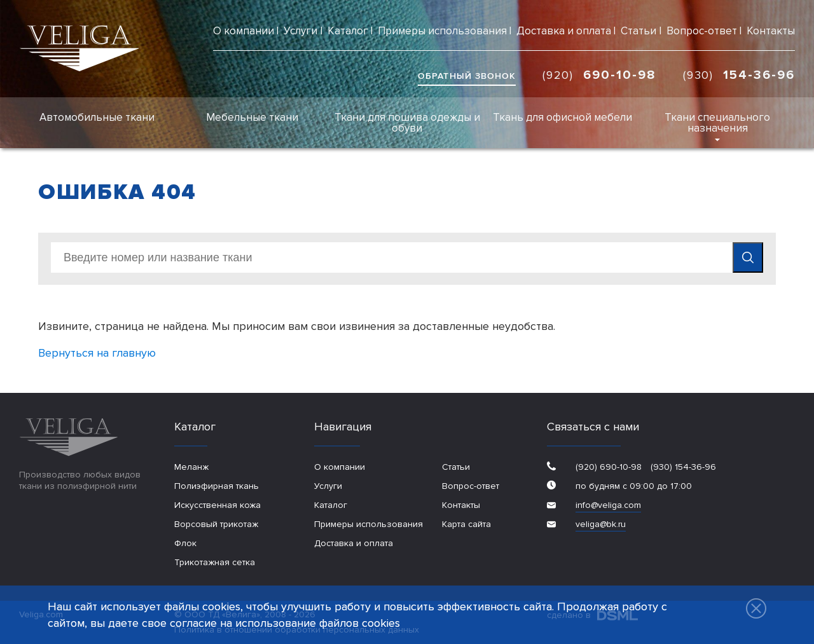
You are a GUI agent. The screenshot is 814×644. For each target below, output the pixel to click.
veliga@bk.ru (601, 524)
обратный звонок (467, 76)
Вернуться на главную (97, 353)
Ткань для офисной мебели (562, 117)
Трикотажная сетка (215, 562)
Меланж (191, 467)
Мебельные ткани (252, 117)
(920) (599, 75)
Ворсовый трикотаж (216, 524)
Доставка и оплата (564, 31)
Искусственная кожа (217, 505)
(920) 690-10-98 (609, 467)
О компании (244, 31)
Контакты (771, 31)
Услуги (300, 31)
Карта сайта (466, 524)
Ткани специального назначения (717, 123)
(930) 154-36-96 (682, 467)
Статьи (638, 31)
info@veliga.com (608, 505)
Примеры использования (442, 31)
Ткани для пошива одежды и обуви (407, 123)
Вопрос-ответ (702, 31)
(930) (739, 75)
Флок (185, 543)
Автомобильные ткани (97, 117)
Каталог (348, 31)
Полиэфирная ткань (217, 486)
